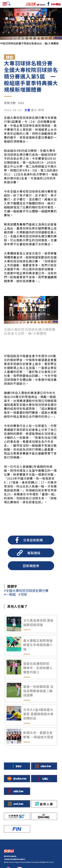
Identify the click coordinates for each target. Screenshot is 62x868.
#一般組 (10, 594)
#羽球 (23, 594)
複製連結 (34, 553)
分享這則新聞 (33, 540)
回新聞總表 (31, 566)
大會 (27, 110)
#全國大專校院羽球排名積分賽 (26, 590)
